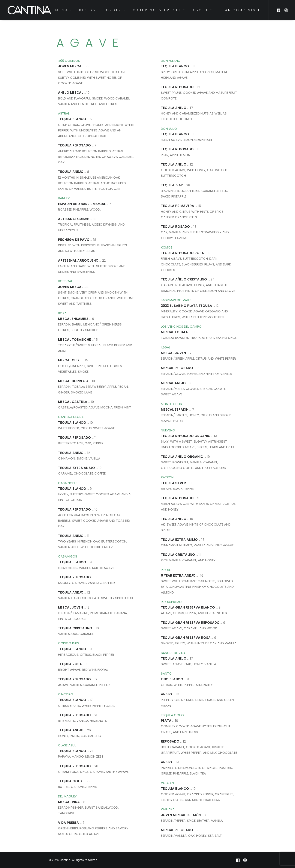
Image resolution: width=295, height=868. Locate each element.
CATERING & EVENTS (159, 10)
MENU (64, 10)
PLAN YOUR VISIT (240, 10)
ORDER (116, 10)
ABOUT (203, 10)
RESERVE (89, 10)
